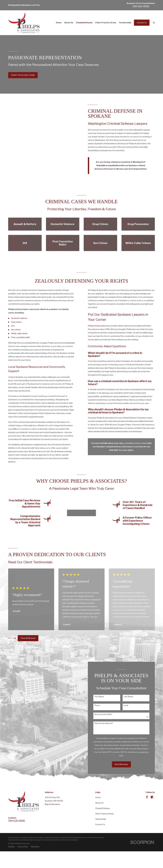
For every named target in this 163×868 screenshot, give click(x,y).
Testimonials (101, 819)
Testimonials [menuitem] (125, 23)
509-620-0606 (141, 6)
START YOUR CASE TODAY (23, 75)
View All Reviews (28, 638)
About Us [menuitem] (69, 23)
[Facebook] (147, 797)
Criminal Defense (103, 808)
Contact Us (142, 23)
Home (98, 797)
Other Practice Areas (104, 814)
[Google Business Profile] (152, 797)
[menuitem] (11, 847)
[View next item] (14, 638)
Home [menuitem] (59, 23)
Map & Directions (52, 804)
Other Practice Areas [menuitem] (106, 23)
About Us (99, 803)
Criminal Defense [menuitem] (84, 23)
